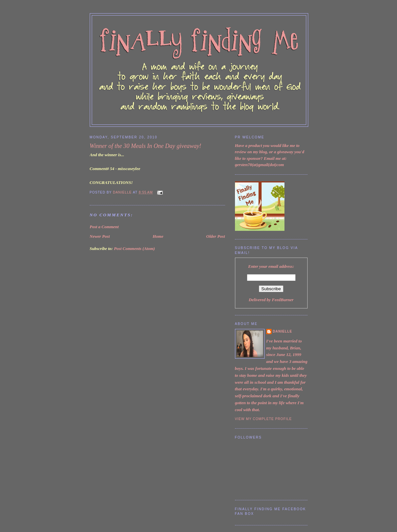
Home (158, 236)
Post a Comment (104, 227)
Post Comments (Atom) (134, 248)
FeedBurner (283, 300)
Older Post (216, 236)
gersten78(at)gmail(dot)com (260, 165)
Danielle (283, 331)
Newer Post (100, 236)
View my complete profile (264, 419)
